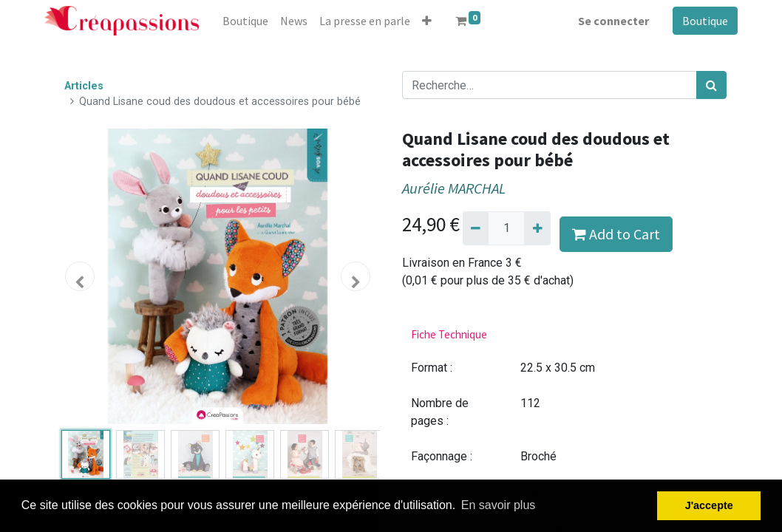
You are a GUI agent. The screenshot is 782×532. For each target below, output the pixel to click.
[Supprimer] (476, 228)
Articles (84, 86)
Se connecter (613, 21)
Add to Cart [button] (616, 234)
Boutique (705, 21)
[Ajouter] (537, 228)
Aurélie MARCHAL (454, 188)
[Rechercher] (711, 85)
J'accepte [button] (709, 505)
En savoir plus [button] (499, 505)
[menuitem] (245, 21)
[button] (427, 21)
